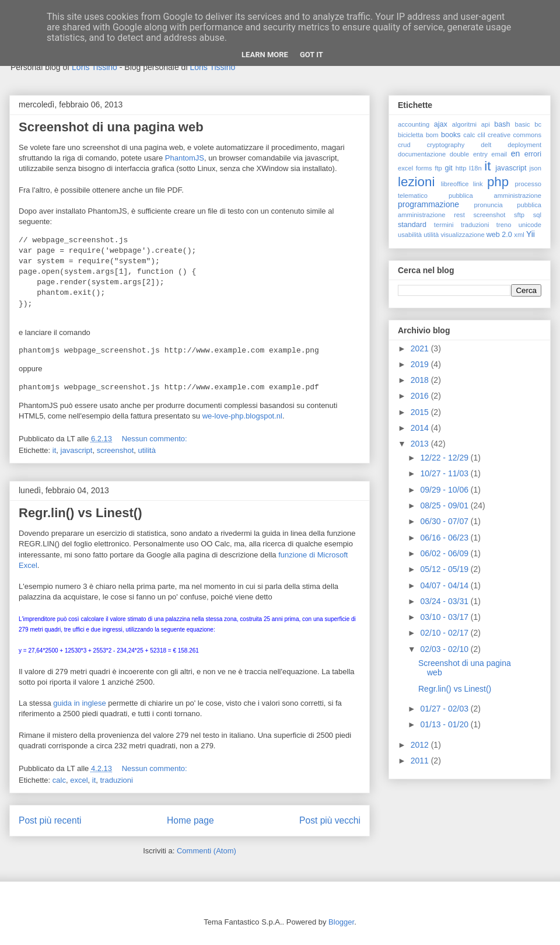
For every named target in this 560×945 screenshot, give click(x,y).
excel (79, 780)
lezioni (416, 182)
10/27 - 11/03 (445, 473)
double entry (469, 154)
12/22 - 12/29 (445, 458)
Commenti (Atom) (206, 851)
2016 (421, 396)
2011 (421, 761)
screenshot (116, 450)
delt (486, 145)
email (499, 154)
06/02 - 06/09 (445, 553)
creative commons (514, 135)
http (461, 168)
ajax (441, 124)
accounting (414, 124)
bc (538, 124)
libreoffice (455, 184)
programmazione (428, 204)
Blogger (341, 922)
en (516, 154)
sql (537, 215)
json (535, 168)
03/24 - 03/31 (445, 601)
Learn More (265, 55)
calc (59, 780)
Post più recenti (50, 820)
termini (444, 225)
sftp (519, 215)
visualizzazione (462, 235)
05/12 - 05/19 (445, 569)
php (498, 182)
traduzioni (117, 780)
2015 (421, 412)
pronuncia (489, 205)
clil (482, 135)
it (55, 450)
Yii (531, 234)
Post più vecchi (330, 820)
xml (519, 235)
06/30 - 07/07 (445, 521)
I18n (475, 168)
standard (412, 225)
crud (404, 145)
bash (502, 124)
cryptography (446, 145)
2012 (421, 745)
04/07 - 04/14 (445, 585)
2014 (421, 428)
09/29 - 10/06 (445, 490)
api (486, 124)
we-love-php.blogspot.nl (242, 416)
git (448, 168)
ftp (438, 168)
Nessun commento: (156, 439)
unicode (530, 225)
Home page (190, 820)
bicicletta (411, 135)
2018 (421, 380)
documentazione (422, 154)
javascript (77, 450)
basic (523, 124)
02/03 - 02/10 (445, 649)
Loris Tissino (94, 67)
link (478, 184)
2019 (421, 364)
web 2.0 (499, 235)
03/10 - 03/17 (445, 617)
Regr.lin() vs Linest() (80, 513)
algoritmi (464, 124)
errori (533, 154)
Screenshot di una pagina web (111, 127)
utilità (147, 450)
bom (432, 135)
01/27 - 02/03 (445, 709)
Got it (311, 55)
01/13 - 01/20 (445, 724)
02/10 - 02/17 (445, 633)
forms (424, 168)
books (451, 135)
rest (459, 215)
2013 (421, 444)
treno (504, 225)
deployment (524, 145)
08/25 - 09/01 (445, 505)
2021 (421, 348)
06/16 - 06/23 (445, 538)
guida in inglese (79, 703)
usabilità (410, 235)
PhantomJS (185, 158)
